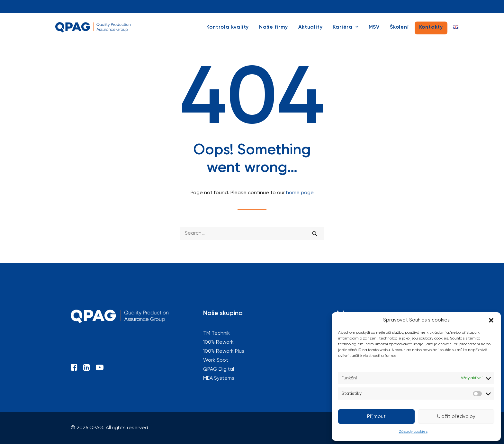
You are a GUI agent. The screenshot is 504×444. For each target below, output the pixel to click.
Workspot (326, 6)
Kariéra (345, 31)
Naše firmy (274, 31)
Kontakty (431, 31)
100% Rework (183, 6)
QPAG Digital (391, 6)
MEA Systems (451, 6)
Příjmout (376, 417)
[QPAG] (95, 31)
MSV (374, 31)
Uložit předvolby (456, 417)
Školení (399, 31)
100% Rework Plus (256, 6)
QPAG (55, 6)
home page (300, 193)
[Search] (252, 234)
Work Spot (216, 360)
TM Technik (117, 6)
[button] (491, 320)
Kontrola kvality (228, 31)
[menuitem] (55, 6)
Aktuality (310, 31)
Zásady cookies (413, 432)
